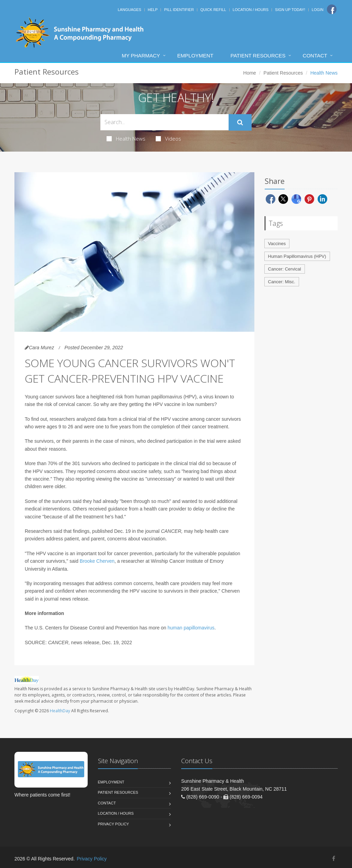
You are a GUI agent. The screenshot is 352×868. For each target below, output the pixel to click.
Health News (126, 139)
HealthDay (60, 711)
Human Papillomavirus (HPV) (297, 256)
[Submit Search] (240, 122)
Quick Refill (213, 10)
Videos (168, 139)
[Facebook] (332, 9)
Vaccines (277, 244)
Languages (129, 10)
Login (318, 10)
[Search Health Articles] (164, 122)
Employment (195, 56)
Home (250, 73)
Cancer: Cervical (285, 269)
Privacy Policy (114, 824)
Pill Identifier (179, 10)
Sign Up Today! (290, 10)
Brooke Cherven (97, 561)
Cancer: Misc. (282, 282)
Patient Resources (258, 56)
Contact (315, 56)
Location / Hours (251, 10)
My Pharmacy (141, 56)
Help (153, 10)
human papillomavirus (191, 628)
